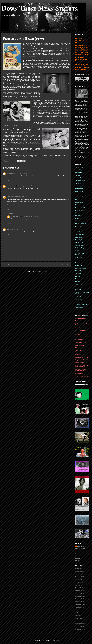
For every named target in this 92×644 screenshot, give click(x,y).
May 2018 (78, 615)
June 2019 (78, 582)
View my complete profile (82, 548)
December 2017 (80, 629)
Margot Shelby (11, 186)
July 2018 (78, 610)
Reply (8, 180)
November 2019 (80, 577)
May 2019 (78, 585)
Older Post (66, 265)
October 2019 (79, 580)
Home (37, 265)
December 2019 (80, 574)
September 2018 (80, 604)
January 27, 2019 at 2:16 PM (30, 216)
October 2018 (79, 602)
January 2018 (79, 626)
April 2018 (78, 618)
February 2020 (79, 571)
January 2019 (79, 593)
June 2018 (78, 613)
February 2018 (79, 624)
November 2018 (80, 599)
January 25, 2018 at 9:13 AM (26, 186)
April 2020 (78, 569)
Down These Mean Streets (39, 9)
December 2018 (80, 596)
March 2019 (78, 588)
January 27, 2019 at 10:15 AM (19, 197)
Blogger (56, 641)
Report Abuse (78, 559)
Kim (8, 229)
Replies (11, 213)
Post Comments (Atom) (40, 271)
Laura (8, 197)
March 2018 (78, 621)
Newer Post (7, 265)
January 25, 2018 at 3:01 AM (20, 173)
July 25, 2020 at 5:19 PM (16, 229)
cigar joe (9, 173)
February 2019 (79, 591)
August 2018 (79, 607)
